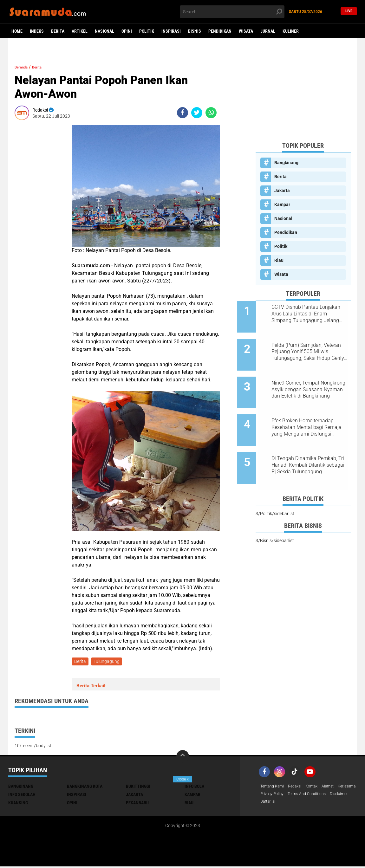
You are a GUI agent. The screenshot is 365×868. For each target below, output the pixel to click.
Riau (279, 260)
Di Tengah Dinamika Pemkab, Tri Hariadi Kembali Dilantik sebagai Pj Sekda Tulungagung (311, 442)
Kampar (282, 204)
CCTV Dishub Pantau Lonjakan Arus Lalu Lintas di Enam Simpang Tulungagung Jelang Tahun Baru (310, 314)
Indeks (37, 31)
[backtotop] (183, 758)
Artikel (80, 31)
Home (17, 31)
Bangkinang (286, 163)
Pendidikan (220, 31)
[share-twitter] (197, 113)
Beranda (24, 67)
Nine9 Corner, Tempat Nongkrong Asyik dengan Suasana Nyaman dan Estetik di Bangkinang (311, 378)
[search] (232, 12)
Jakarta (282, 191)
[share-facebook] (182, 113)
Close (182, 779)
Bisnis (195, 31)
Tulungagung (108, 662)
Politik (147, 31)
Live (349, 12)
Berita (58, 31)
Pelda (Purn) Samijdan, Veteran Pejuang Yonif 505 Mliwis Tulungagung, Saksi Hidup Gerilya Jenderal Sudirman (308, 346)
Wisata (246, 31)
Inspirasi (171, 31)
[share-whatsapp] (211, 113)
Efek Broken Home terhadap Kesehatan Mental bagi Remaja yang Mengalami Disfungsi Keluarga (309, 410)
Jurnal (268, 31)
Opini (127, 31)
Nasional (104, 31)
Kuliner (291, 31)
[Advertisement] (303, 97)
